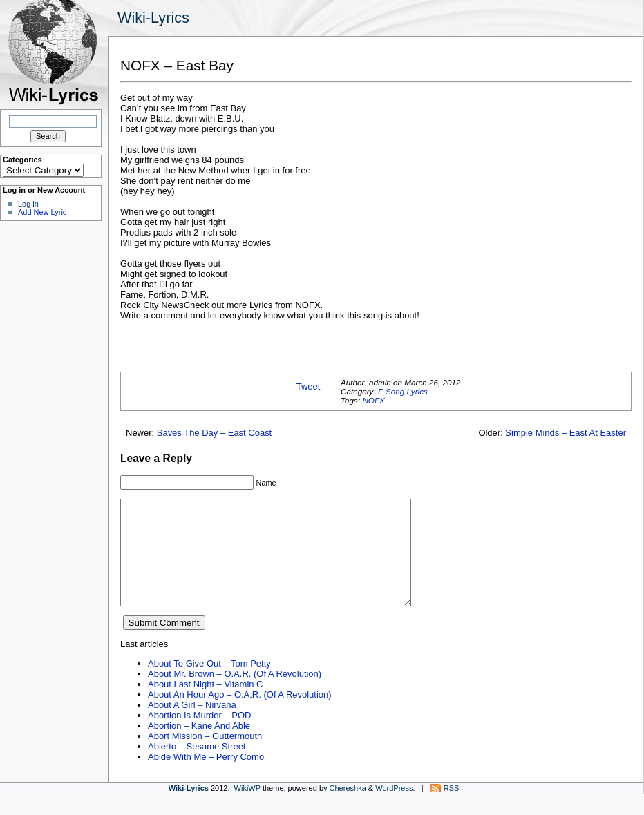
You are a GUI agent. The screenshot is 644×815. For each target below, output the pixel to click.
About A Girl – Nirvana (192, 726)
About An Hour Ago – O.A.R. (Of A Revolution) (240, 715)
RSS (452, 809)
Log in (28, 204)
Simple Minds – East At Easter (566, 433)
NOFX (373, 400)
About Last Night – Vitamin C (205, 705)
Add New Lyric (42, 212)
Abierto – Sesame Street (197, 767)
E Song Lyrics (403, 391)
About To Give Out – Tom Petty (209, 684)
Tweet (309, 386)
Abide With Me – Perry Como (206, 777)
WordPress (394, 809)
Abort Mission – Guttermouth (205, 757)
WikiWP (247, 809)
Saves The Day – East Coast (214, 433)
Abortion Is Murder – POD (199, 736)
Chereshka (348, 809)
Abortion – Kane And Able (199, 746)
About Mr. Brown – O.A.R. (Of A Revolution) (235, 694)
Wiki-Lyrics (153, 18)
